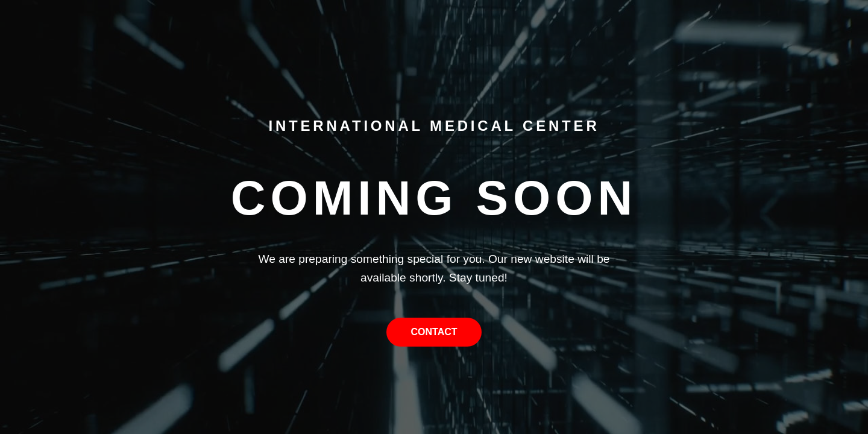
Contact (434, 332)
